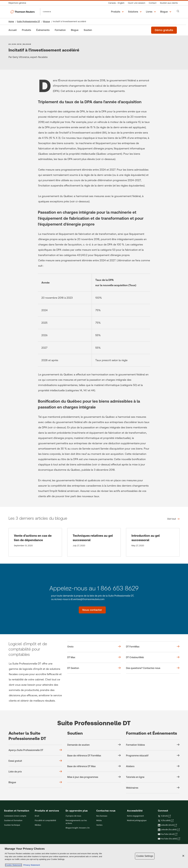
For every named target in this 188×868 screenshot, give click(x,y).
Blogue (47, 21)
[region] (94, 856)
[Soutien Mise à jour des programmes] (94, 777)
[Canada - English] (116, 3)
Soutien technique (12, 825)
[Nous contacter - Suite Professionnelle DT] (92, 610)
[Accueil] (13, 30)
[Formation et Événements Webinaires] (153, 788)
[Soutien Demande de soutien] (94, 745)
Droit (37, 816)
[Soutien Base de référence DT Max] (94, 766)
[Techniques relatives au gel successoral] (94, 542)
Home (11, 21)
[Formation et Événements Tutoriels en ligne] (153, 777)
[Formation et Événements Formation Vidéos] (153, 745)
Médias (38, 825)
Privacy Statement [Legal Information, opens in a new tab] (31, 865)
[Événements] (43, 30)
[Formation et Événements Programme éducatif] (153, 756)
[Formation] (60, 30)
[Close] (183, 856)
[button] (118, 12)
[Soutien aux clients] (169, 3)
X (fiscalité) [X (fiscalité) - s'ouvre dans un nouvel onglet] (166, 821)
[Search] (178, 11)
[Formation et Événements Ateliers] (153, 766)
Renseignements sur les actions (76, 822)
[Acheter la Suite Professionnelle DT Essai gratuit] (35, 761)
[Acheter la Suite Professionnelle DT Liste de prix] (35, 772)
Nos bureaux (102, 816)
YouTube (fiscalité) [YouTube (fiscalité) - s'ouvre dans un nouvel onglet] (169, 839)
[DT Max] (94, 657)
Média (99, 821)
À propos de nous (73, 816)
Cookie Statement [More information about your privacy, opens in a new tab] (14, 865)
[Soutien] (88, 30)
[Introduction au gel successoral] (153, 542)
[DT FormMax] (153, 647)
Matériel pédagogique (137, 821)
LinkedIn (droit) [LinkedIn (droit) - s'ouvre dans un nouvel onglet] (167, 825)
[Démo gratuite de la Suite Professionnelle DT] (164, 30)
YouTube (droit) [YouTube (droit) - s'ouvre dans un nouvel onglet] (168, 834)
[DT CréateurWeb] (153, 657)
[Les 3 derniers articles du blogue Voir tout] (173, 519)
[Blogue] (75, 30)
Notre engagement (135, 816)
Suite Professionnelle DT (29, 21)
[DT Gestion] (94, 668)
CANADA (47, 12)
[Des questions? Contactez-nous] (153, 668)
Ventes (99, 825)
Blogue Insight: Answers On (78, 828)
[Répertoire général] (18, 3)
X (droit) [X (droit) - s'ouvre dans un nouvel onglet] (164, 816)
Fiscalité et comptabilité (45, 821)
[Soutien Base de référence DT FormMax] (94, 756)
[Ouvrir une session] (137, 3)
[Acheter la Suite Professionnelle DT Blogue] (35, 782)
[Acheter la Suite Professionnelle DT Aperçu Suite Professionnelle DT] (35, 750)
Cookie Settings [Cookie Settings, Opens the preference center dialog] (145, 856)
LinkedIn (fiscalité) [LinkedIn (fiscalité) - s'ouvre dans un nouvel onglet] (169, 830)
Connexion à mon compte (15, 816)
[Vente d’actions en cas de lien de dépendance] (35, 542)
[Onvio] (94, 647)
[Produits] (26, 30)
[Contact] (153, 3)
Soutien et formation (13, 821)
